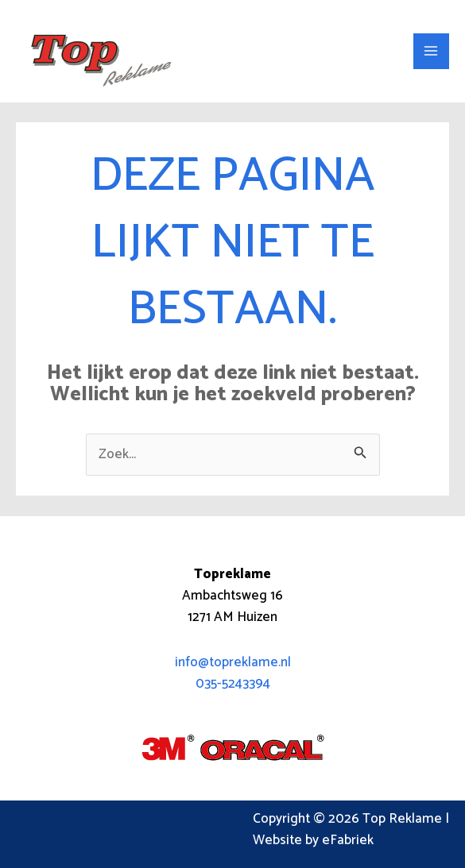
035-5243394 (233, 684)
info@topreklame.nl (233, 662)
